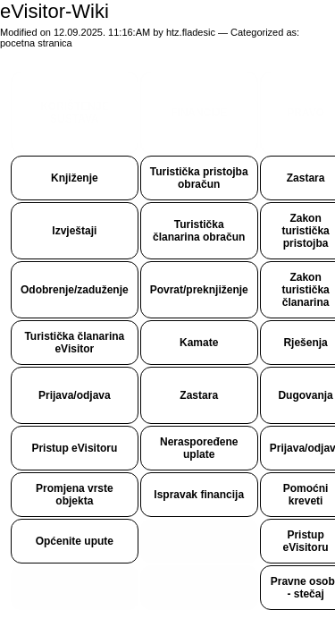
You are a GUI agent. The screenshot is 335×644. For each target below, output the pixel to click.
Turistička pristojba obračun (199, 178)
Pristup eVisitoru (74, 448)
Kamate (199, 343)
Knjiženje (75, 178)
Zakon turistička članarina (305, 290)
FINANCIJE (199, 113)
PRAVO (306, 113)
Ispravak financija (199, 495)
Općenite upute (75, 541)
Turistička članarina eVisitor (74, 343)
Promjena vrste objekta (75, 495)
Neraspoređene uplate (199, 448)
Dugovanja (305, 395)
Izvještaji (74, 231)
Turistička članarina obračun (199, 231)
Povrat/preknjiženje (199, 290)
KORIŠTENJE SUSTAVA (75, 113)
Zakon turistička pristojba (305, 231)
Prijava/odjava (75, 395)
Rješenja (305, 343)
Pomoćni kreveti (306, 495)
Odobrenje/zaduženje (75, 290)
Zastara (306, 178)
